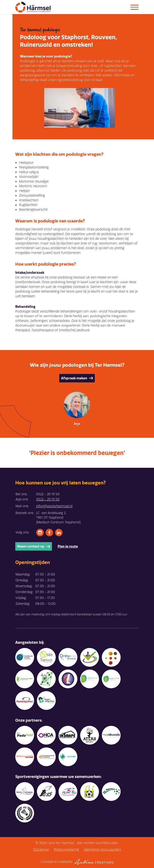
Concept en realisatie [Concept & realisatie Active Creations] (77, 862)
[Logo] (33, 7)
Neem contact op (34, 546)
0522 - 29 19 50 (48, 499)
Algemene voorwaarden (102, 850)
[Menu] (134, 7)
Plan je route (68, 546)
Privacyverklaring (66, 850)
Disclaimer (41, 850)
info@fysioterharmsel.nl (54, 506)
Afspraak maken (77, 378)
